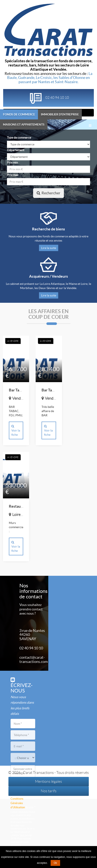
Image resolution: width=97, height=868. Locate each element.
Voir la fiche (16, 431)
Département (16, 150)
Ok (55, 863)
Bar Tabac (17, 391)
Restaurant (18, 507)
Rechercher (48, 193)
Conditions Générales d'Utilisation (18, 803)
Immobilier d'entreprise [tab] (60, 114)
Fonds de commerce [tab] (19, 114)
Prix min (12, 162)
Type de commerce (19, 138)
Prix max (13, 175)
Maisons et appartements (24, 124)
